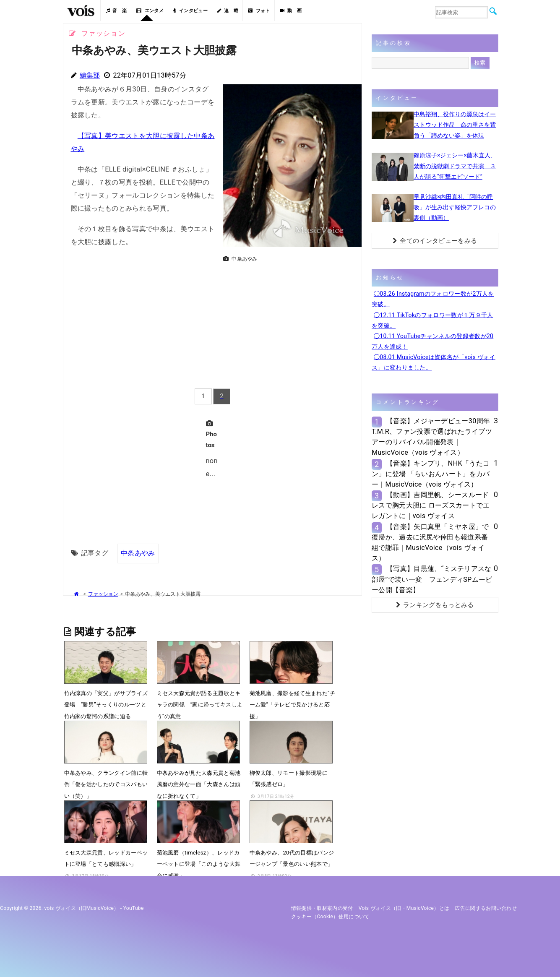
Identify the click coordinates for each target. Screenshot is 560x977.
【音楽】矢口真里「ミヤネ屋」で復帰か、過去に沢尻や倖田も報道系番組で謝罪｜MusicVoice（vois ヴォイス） (430, 543)
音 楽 (116, 11)
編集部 (90, 75)
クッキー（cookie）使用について (330, 917)
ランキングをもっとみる (435, 605)
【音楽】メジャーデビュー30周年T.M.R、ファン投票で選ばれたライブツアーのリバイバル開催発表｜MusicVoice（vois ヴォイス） (432, 437)
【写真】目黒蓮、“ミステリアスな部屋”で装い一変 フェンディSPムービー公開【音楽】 (432, 579)
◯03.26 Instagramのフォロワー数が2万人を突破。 (433, 299)
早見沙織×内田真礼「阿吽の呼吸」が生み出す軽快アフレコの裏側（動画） (455, 207)
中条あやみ (138, 553)
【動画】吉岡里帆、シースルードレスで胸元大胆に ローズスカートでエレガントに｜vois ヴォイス (431, 505)
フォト (259, 11)
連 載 (228, 11)
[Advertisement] (289, 325)
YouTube (134, 908)
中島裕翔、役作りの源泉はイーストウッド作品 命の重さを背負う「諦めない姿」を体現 (455, 125)
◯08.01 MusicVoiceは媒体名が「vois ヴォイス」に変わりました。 (434, 362)
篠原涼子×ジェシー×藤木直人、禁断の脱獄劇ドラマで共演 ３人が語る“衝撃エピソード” (455, 166)
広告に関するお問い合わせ (486, 908)
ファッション (103, 594)
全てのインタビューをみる (435, 241)
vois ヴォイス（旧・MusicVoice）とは (404, 908)
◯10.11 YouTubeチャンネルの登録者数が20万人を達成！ (432, 341)
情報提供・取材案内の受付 (322, 908)
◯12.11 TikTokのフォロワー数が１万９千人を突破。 (432, 320)
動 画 (291, 11)
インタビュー (190, 11)
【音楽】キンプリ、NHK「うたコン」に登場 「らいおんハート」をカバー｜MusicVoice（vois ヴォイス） (431, 474)
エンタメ (150, 11)
